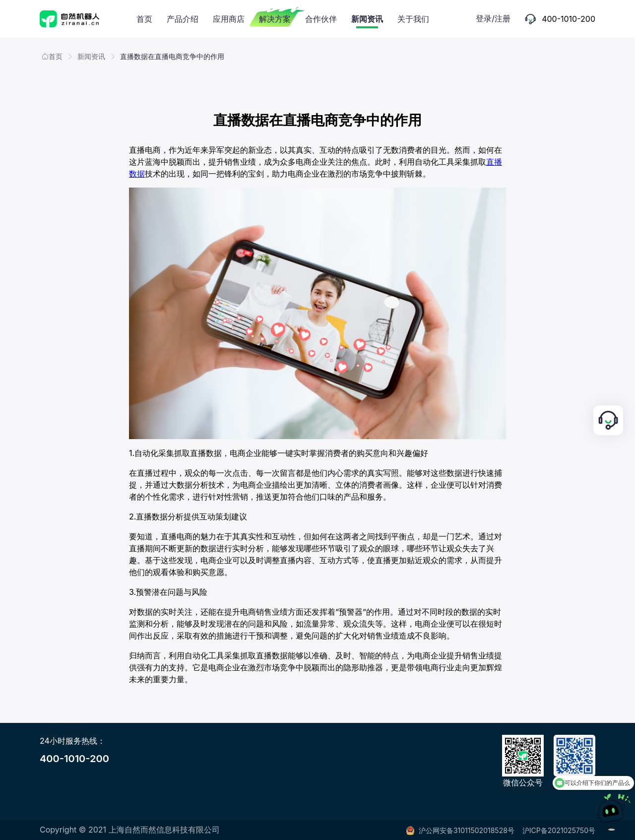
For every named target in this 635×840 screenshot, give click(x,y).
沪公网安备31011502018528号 (460, 830)
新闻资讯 (91, 56)
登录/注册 (493, 18)
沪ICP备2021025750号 (559, 830)
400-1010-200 (74, 759)
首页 (52, 56)
